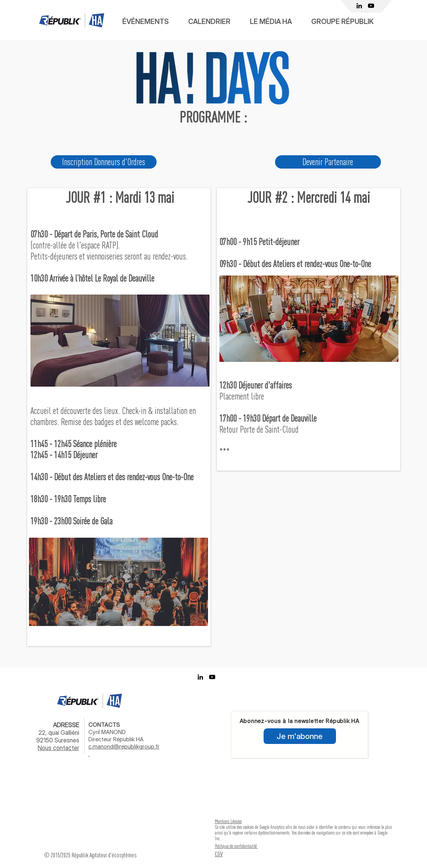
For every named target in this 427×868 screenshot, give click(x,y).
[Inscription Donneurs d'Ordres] (104, 162)
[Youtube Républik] (371, 6)
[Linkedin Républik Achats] (359, 6)
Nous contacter (58, 748)
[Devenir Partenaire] (328, 162)
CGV (219, 854)
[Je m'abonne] (300, 736)
